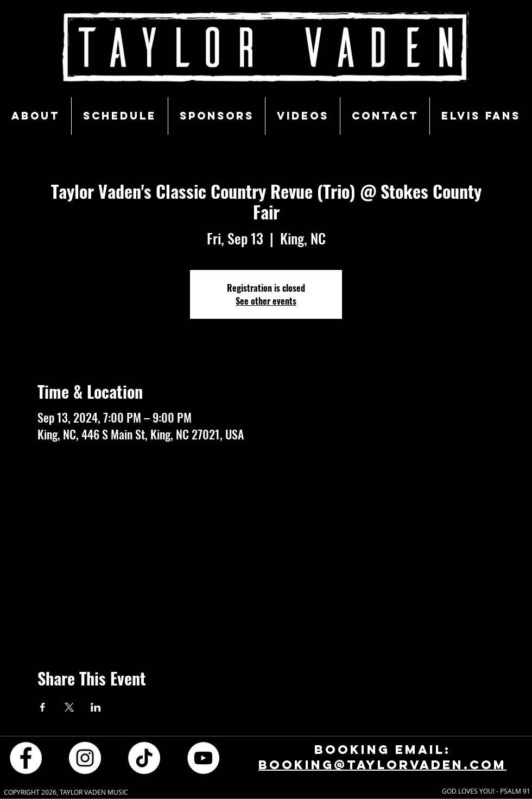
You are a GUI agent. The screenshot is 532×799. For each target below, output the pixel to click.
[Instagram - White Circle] (85, 757)
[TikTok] (144, 757)
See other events (266, 301)
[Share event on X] (69, 707)
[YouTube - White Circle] (203, 757)
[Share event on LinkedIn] (96, 707)
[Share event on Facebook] (43, 707)
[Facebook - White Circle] (26, 757)
